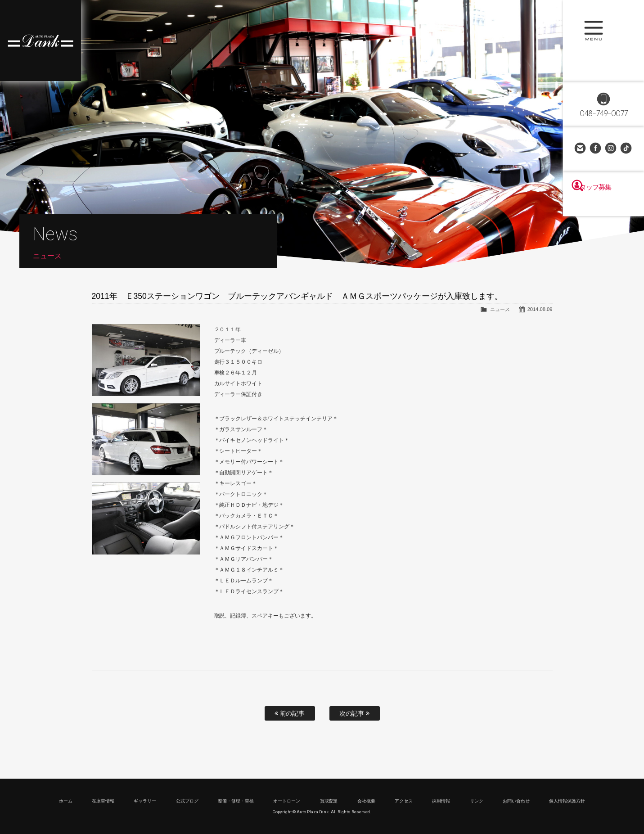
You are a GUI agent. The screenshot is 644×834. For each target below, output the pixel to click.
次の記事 (355, 713)
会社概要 (366, 801)
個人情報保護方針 (567, 801)
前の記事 (290, 713)
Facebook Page (596, 149)
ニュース (500, 309)
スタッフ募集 (603, 203)
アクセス (404, 801)
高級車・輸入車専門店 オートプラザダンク (41, 41)
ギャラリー (145, 801)
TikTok (626, 149)
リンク (477, 801)
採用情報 (441, 801)
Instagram (611, 149)
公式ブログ (187, 801)
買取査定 (329, 801)
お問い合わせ (581, 149)
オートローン (287, 801)
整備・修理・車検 (236, 801)
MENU (603, 41)
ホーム (66, 801)
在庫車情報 (103, 801)
